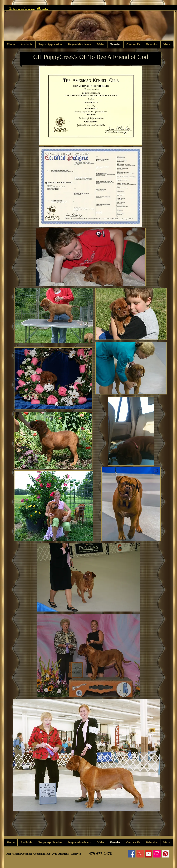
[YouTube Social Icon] (149, 854)
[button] (89, 27)
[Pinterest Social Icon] (165, 854)
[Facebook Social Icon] (132, 854)
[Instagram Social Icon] (157, 854)
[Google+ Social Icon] (140, 854)
